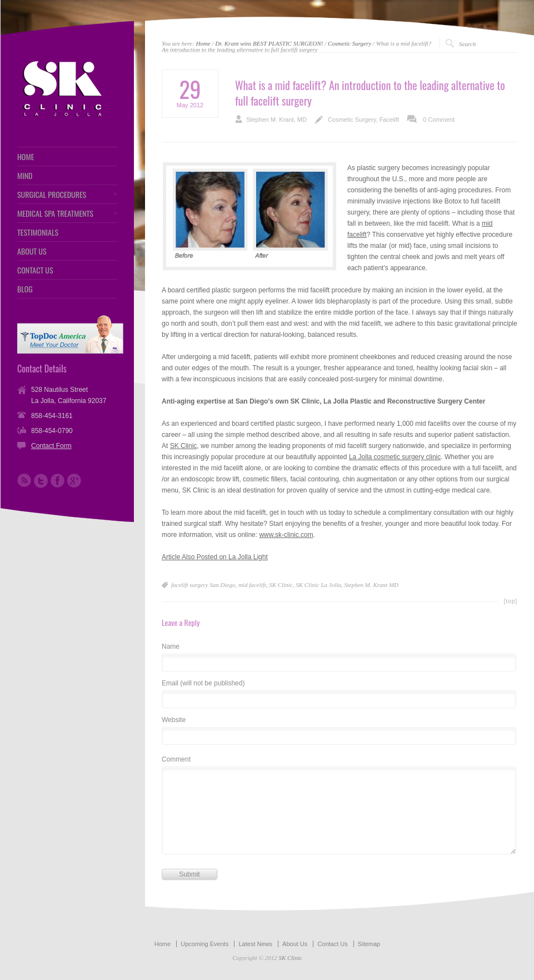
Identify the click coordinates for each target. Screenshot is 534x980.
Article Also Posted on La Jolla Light (215, 557)
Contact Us (332, 944)
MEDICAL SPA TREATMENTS (55, 213)
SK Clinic (184, 446)
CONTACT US (35, 270)
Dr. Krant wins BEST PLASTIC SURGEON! (269, 43)
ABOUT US (32, 251)
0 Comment (439, 120)
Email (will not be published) (203, 683)
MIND (25, 176)
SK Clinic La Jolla (318, 585)
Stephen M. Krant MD (371, 585)
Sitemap (369, 944)
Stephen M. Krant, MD (276, 120)
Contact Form (51, 446)
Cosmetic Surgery (350, 43)
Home (203, 43)
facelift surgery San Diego (203, 585)
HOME (26, 157)
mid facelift (252, 585)
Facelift (389, 120)
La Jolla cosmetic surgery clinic (395, 457)
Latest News (255, 944)
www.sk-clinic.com (286, 535)
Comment (176, 760)
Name (171, 647)
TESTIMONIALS (38, 232)
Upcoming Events (204, 944)
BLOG (25, 289)
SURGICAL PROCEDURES (52, 195)
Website (174, 720)
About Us (295, 944)
